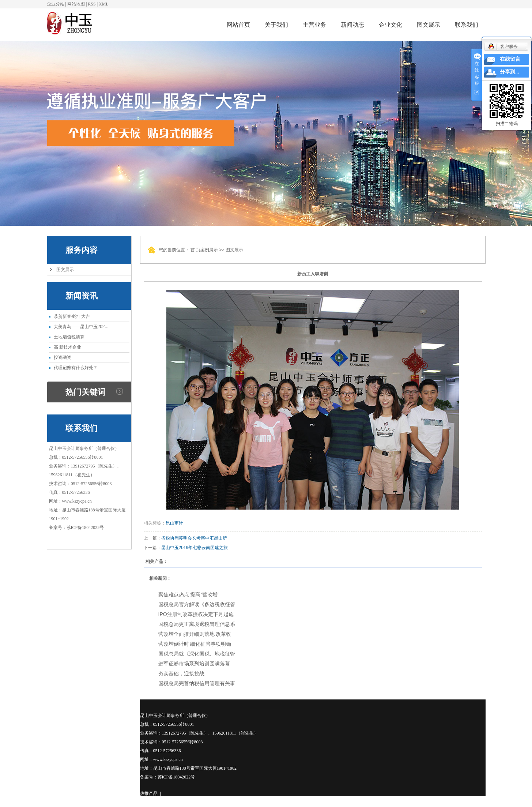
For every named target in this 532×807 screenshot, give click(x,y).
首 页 (195, 250)
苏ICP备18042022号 (85, 528)
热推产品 (149, 793)
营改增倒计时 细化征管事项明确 (195, 644)
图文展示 (429, 25)
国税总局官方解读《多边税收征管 (197, 604)
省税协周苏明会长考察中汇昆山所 (194, 538)
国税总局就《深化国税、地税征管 (197, 654)
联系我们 (467, 25)
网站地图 (76, 4)
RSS (92, 4)
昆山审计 (174, 523)
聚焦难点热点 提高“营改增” (189, 594)
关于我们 (276, 25)
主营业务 (314, 25)
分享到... (510, 72)
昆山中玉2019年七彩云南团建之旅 (195, 548)
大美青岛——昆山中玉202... (81, 327)
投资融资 (63, 357)
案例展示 (209, 250)
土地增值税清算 (69, 337)
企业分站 (56, 4)
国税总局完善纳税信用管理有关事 (197, 683)
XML (104, 4)
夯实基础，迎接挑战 (181, 673)
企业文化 (390, 25)
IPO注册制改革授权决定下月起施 (196, 614)
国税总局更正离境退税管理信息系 (197, 624)
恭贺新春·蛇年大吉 (72, 316)
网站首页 (238, 25)
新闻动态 (352, 25)
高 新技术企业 (67, 347)
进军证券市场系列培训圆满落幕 (194, 664)
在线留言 (510, 59)
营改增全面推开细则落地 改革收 (195, 634)
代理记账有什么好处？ (76, 368)
